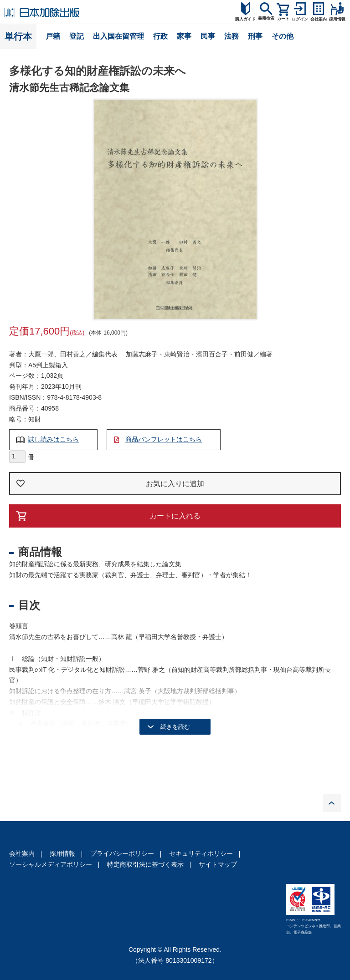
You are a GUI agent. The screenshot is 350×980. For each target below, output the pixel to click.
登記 (77, 36)
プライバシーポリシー (122, 853)
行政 (160, 36)
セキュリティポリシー (201, 853)
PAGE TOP (332, 803)
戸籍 (53, 36)
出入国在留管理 (118, 36)
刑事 (255, 36)
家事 (184, 36)
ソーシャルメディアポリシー (51, 864)
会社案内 (22, 853)
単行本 (18, 36)
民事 (208, 36)
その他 (283, 36)
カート (283, 19)
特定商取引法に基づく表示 (145, 864)
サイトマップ (218, 864)
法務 (232, 36)
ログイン (300, 19)
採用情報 (62, 853)
